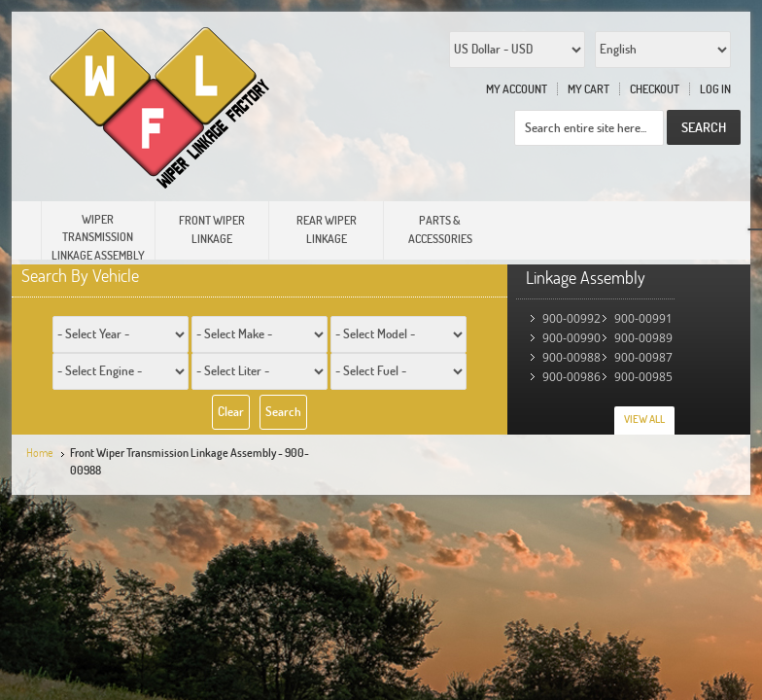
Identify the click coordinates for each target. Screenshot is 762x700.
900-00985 (643, 377)
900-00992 (571, 318)
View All (644, 419)
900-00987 (643, 357)
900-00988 (571, 357)
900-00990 (571, 338)
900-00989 (643, 338)
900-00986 (571, 377)
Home (40, 453)
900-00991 (643, 318)
